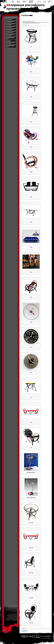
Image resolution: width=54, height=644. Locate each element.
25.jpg (31, 97)
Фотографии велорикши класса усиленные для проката (10, 46)
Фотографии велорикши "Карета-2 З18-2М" (10, 32)
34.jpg (31, 247)
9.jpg (31, 447)
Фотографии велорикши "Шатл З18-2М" (10, 24)
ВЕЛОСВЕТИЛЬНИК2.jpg (31, 472)
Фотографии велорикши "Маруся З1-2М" (10, 19)
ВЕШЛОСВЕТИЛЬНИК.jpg (31, 497)
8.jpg (31, 422)
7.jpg (31, 397)
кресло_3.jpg (31, 573)
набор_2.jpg (31, 598)
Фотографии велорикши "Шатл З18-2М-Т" (10, 27)
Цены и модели (18, 2)
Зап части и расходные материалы (31, 2)
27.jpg (31, 147)
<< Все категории (25, 25)
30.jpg (31, 222)
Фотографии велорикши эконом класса (10, 43)
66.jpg (31, 322)
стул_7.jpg (31, 623)
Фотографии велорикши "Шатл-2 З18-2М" (10, 30)
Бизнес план (13, 2)
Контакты (39, 2)
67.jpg (31, 347)
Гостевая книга (50, 2)
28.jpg (31, 172)
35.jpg (31, 272)
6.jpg (31, 297)
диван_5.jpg (31, 548)
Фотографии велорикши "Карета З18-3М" (10, 35)
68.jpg (31, 372)
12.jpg (31, 72)
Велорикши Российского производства (5, 2)
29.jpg (31, 197)
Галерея (44, 2)
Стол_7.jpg (31, 523)
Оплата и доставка (24, 2)
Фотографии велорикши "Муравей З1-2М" (10, 22)
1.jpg (31, 47)
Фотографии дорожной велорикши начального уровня (10, 38)
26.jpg (31, 122)
